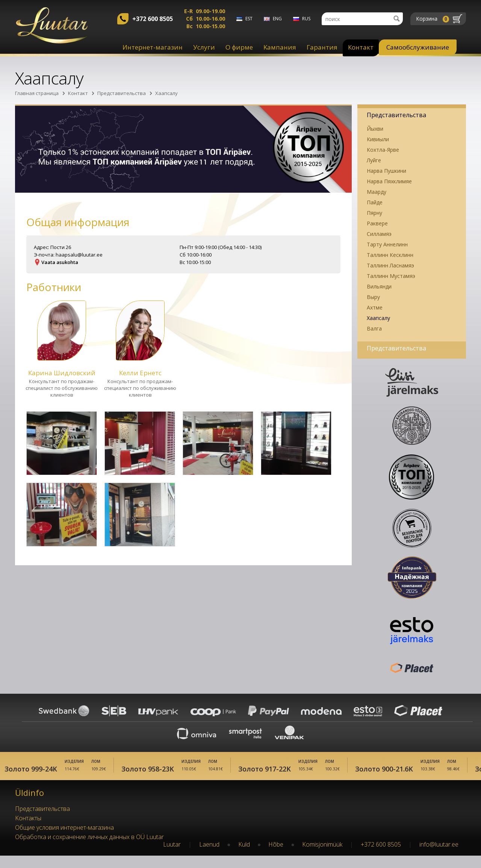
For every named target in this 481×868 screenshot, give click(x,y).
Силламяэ (379, 234)
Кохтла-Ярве (383, 150)
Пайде (375, 202)
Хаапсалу (166, 93)
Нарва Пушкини (386, 171)
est (249, 19)
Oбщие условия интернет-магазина (64, 840)
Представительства (122, 93)
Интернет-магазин (153, 47)
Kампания (280, 47)
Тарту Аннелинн (387, 244)
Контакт (361, 47)
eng (277, 19)
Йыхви (375, 129)
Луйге (374, 160)
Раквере (377, 223)
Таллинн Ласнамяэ (390, 265)
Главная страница (37, 93)
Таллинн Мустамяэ (391, 276)
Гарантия (322, 47)
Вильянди (379, 286)
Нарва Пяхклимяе (389, 181)
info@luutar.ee (439, 857)
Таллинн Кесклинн (390, 255)
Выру (373, 297)
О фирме (239, 47)
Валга (374, 328)
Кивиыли (378, 139)
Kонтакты (28, 830)
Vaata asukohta (60, 262)
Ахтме (375, 307)
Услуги (204, 47)
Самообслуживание (418, 47)
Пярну (374, 213)
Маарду (377, 192)
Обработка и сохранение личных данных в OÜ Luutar (89, 849)
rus (306, 19)
